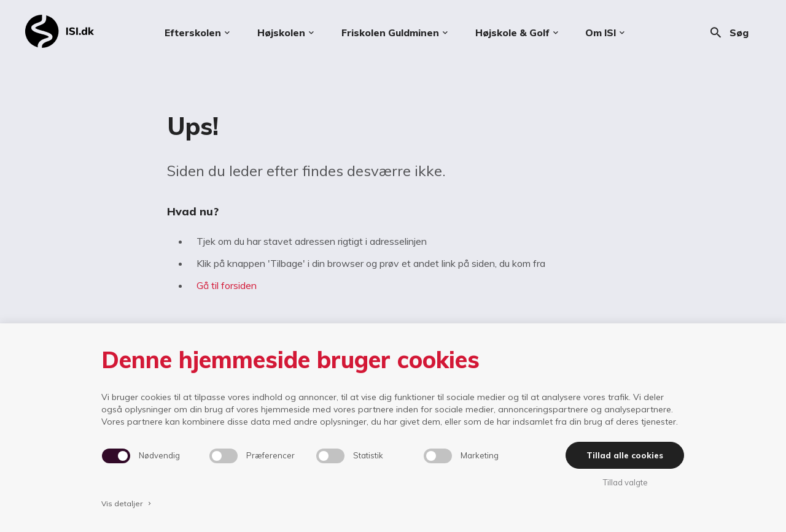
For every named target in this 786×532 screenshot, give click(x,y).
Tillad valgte (625, 482)
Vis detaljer (127, 503)
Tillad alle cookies (625, 455)
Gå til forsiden (227, 285)
